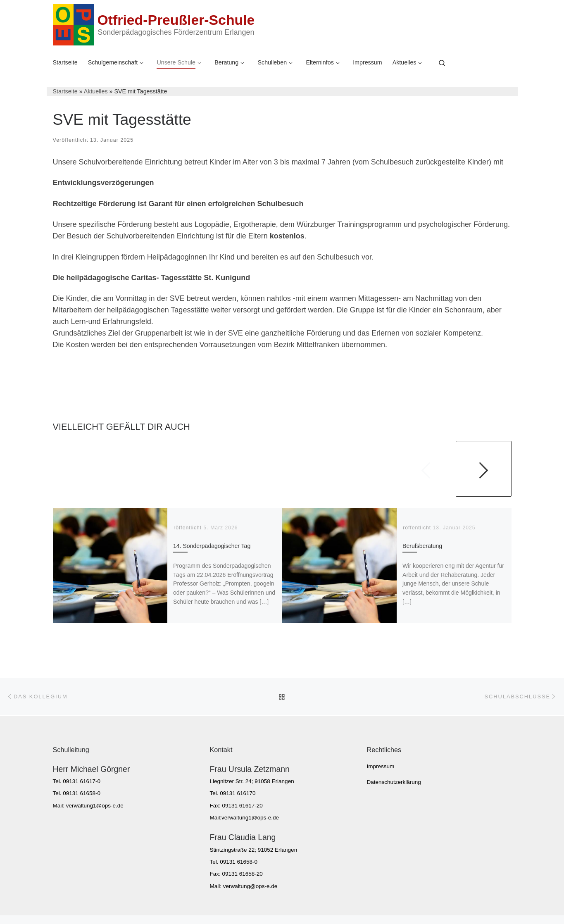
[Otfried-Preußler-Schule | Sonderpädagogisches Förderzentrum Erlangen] (74, 24)
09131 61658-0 (82, 793)
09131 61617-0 (82, 781)
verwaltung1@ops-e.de (95, 806)
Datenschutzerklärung (394, 782)
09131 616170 (238, 793)
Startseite (65, 91)
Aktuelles (96, 91)
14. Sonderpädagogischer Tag (212, 546)
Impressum (381, 766)
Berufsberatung (422, 546)
